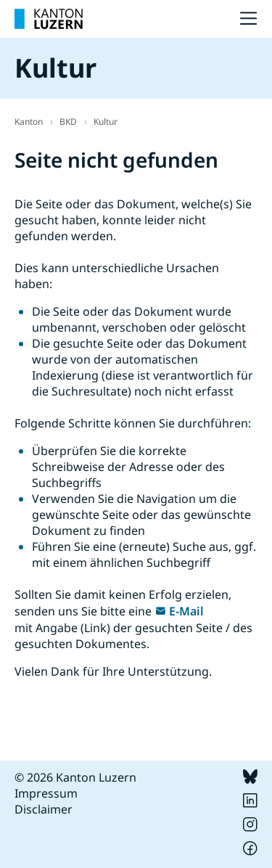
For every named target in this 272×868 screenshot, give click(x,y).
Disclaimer (44, 809)
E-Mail (186, 611)
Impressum (46, 793)
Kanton (29, 122)
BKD (68, 122)
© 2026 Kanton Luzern (75, 777)
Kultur (106, 122)
